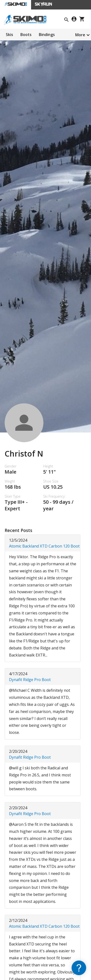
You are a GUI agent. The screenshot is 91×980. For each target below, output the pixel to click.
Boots (26, 35)
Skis (9, 35)
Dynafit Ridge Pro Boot (30, 680)
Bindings (47, 35)
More (80, 35)
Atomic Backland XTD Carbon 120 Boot (44, 546)
